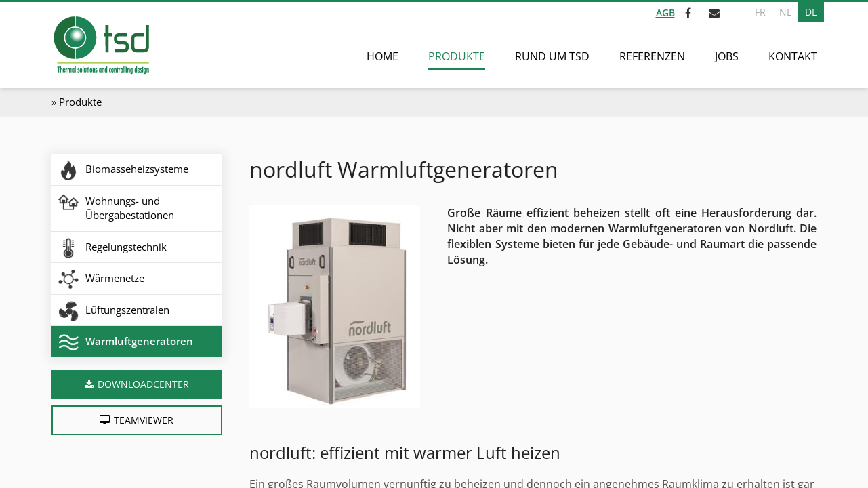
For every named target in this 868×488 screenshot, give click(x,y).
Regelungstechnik (126, 247)
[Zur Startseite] (101, 45)
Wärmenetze (115, 278)
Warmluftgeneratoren (139, 341)
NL (785, 12)
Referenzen (652, 56)
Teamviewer (144, 420)
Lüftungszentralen (127, 310)
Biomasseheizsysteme (137, 169)
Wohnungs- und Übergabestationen (130, 208)
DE (811, 12)
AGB (665, 13)
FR (760, 12)
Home (383, 56)
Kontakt (793, 56)
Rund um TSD (552, 56)
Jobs (727, 56)
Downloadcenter (143, 384)
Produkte (457, 56)
